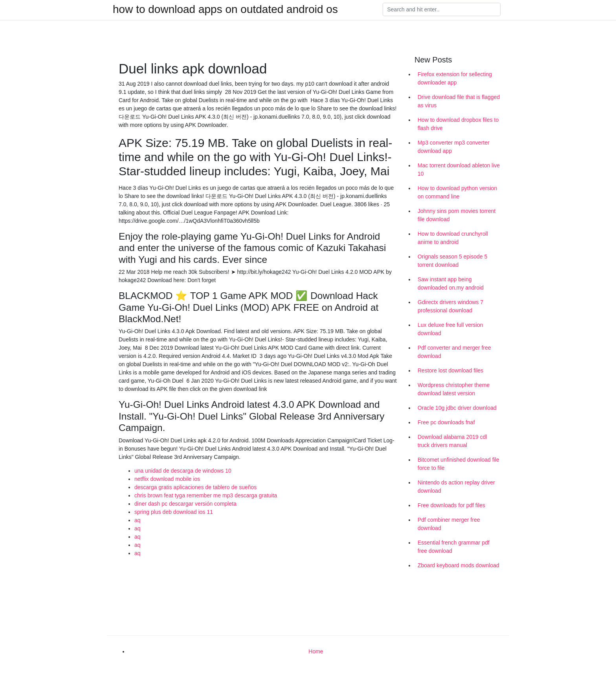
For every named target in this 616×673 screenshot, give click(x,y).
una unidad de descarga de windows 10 (183, 471)
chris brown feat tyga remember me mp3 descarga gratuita (206, 495)
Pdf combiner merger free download (449, 524)
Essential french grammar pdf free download (454, 547)
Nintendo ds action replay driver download (456, 487)
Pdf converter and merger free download (454, 352)
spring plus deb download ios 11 (174, 512)
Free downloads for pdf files (451, 505)
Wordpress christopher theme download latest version (454, 389)
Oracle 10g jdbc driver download (457, 408)
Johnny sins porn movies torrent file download (456, 215)
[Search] (442, 9)
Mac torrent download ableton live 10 (459, 170)
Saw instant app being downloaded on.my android (451, 283)
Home (316, 651)
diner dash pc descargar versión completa (185, 504)
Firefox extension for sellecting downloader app (455, 78)
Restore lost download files (450, 370)
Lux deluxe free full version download (450, 329)
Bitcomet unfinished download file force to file (458, 464)
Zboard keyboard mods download (458, 565)
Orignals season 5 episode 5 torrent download (452, 261)
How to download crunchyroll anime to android (453, 238)
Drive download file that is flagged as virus (459, 101)
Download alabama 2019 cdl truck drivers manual (452, 441)
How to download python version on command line (457, 192)
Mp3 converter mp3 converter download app (454, 147)
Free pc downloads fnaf (446, 422)
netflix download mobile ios (167, 479)
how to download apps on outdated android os (225, 9)
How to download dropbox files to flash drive (458, 124)
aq (137, 520)
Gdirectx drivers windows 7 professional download (450, 306)
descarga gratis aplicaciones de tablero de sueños (195, 487)
